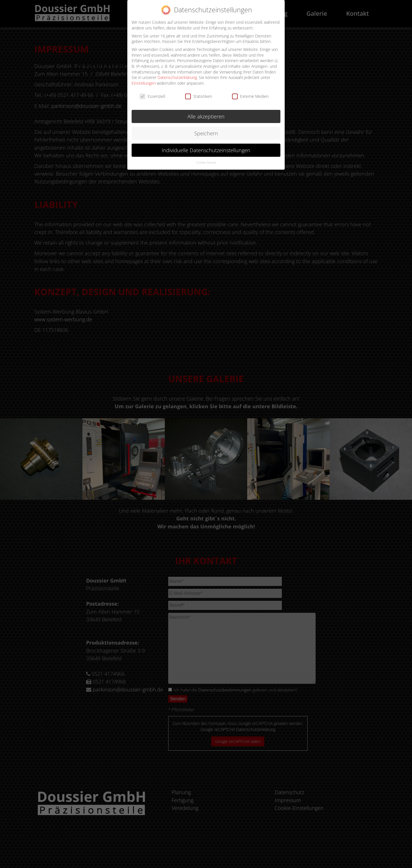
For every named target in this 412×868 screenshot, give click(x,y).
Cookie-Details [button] (206, 160)
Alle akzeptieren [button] (206, 114)
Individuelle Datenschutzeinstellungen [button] (206, 148)
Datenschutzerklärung (177, 75)
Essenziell (152, 94)
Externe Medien (250, 94)
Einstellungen (144, 81)
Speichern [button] (206, 131)
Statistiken (199, 94)
